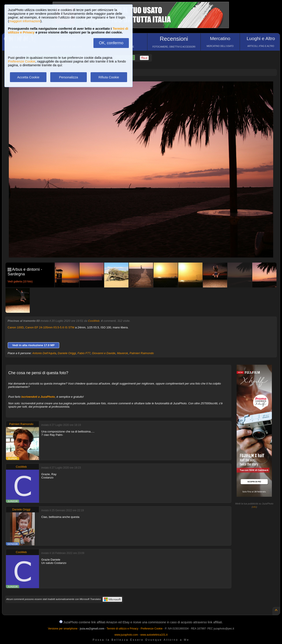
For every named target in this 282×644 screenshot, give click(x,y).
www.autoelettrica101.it (154, 635)
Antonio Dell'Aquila (44, 353)
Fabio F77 (84, 353)
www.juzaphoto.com (126, 635)
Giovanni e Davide (104, 353)
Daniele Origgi (67, 353)
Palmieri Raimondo (142, 353)
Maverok (122, 353)
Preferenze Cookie (22, 61)
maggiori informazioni (25, 21)
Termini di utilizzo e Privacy (122, 629)
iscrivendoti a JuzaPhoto (38, 397)
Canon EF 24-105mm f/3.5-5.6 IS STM (50, 327)
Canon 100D (16, 327)
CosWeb (94, 321)
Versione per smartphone (63, 629)
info (254, 507)
